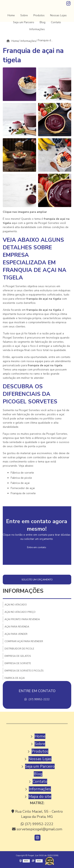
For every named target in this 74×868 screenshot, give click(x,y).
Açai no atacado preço (20, 612)
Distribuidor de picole (19, 649)
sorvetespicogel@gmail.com (37, 829)
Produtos (39, 15)
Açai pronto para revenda (22, 619)
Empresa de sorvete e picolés (24, 671)
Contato (56, 22)
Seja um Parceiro (24, 22)
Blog (43, 22)
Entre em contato (37, 547)
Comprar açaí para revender (24, 641)
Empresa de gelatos (18, 656)
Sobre (24, 15)
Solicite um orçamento (37, 580)
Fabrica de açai (15, 678)
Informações (37, 29)
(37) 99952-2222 (37, 699)
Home (11, 15)
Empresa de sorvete (18, 663)
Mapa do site (40, 797)
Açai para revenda (17, 627)
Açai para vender (16, 634)
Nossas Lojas (58, 15)
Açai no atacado (16, 605)
